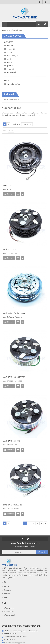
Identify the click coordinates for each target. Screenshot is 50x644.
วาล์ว (10, 52)
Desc (34, 124)
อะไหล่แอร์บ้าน (8, 608)
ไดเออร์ (10, 69)
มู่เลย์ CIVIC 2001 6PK (11, 441)
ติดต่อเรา (6, 594)
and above (13, 84)
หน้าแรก (6, 587)
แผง (9, 59)
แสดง (5, 131)
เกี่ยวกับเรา (6, 590)
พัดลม (10, 46)
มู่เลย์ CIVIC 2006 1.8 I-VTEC (14, 377)
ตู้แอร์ (10, 62)
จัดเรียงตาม (16, 124)
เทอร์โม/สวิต (12, 56)
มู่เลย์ (10, 66)
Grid (8, 124)
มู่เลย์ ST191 (8, 186)
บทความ (6, 597)
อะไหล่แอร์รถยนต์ (8, 615)
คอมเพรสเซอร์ (12, 72)
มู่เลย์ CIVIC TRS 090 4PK (13, 505)
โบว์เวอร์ (11, 49)
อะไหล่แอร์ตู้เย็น (8, 612)
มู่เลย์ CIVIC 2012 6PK (11, 249)
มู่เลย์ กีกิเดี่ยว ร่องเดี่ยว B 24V (14, 313)
